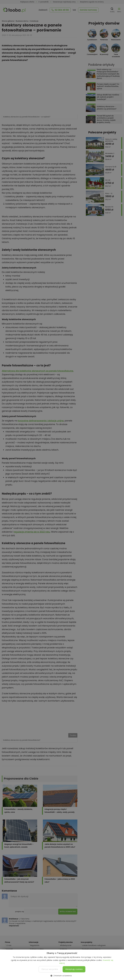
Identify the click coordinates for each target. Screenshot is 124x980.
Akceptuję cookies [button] (74, 969)
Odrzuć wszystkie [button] (50, 969)
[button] (62, 976)
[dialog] (62, 490)
